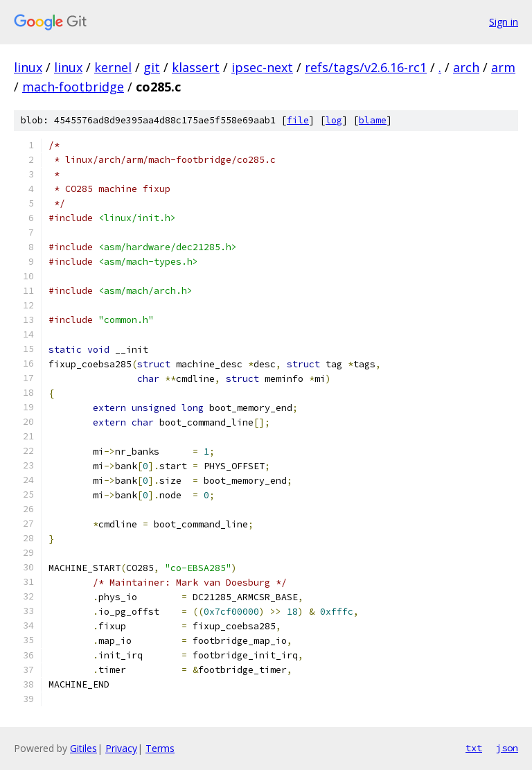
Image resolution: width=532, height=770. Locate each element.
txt (474, 748)
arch (466, 67)
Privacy (121, 748)
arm (503, 67)
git (152, 67)
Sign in (504, 22)
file (298, 120)
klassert (196, 67)
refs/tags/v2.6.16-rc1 (366, 67)
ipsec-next (262, 67)
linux (28, 67)
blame (373, 120)
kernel (113, 67)
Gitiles (83, 748)
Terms (160, 748)
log (334, 120)
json (507, 748)
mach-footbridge (73, 87)
